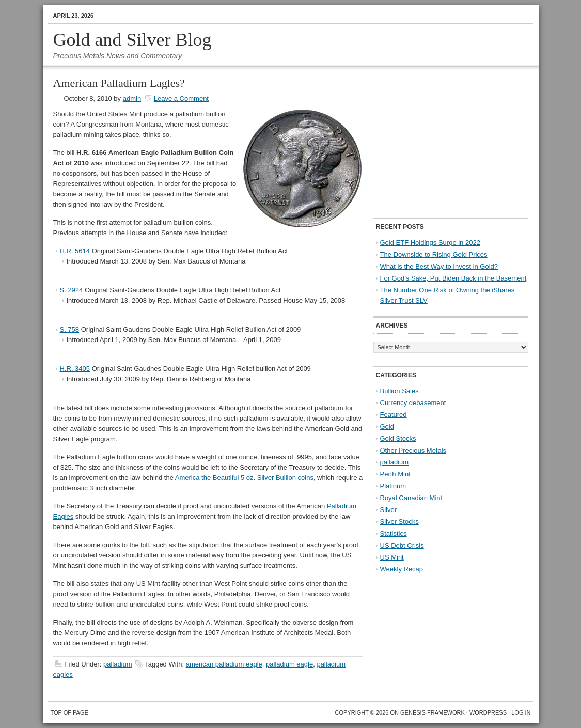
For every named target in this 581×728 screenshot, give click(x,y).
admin (132, 98)
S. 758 (70, 329)
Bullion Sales (399, 391)
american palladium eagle (224, 664)
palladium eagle (289, 664)
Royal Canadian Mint (411, 498)
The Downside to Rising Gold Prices (434, 254)
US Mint (392, 557)
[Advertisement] (438, 143)
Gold (387, 427)
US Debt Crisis (402, 545)
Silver (389, 510)
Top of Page (69, 712)
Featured (394, 415)
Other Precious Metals (413, 450)
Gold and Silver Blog (132, 40)
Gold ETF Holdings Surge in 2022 (430, 243)
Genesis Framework (433, 712)
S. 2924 (72, 290)
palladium (118, 664)
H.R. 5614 (75, 251)
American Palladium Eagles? (119, 83)
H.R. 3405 (75, 369)
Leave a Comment (181, 98)
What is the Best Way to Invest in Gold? (439, 266)
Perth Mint (395, 474)
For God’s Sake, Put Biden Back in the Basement (453, 278)
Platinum (393, 486)
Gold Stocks (398, 438)
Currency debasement (413, 403)
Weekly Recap (402, 569)
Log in (521, 712)
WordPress (488, 712)
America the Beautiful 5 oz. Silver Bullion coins (244, 478)
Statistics (394, 533)
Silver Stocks (399, 522)
